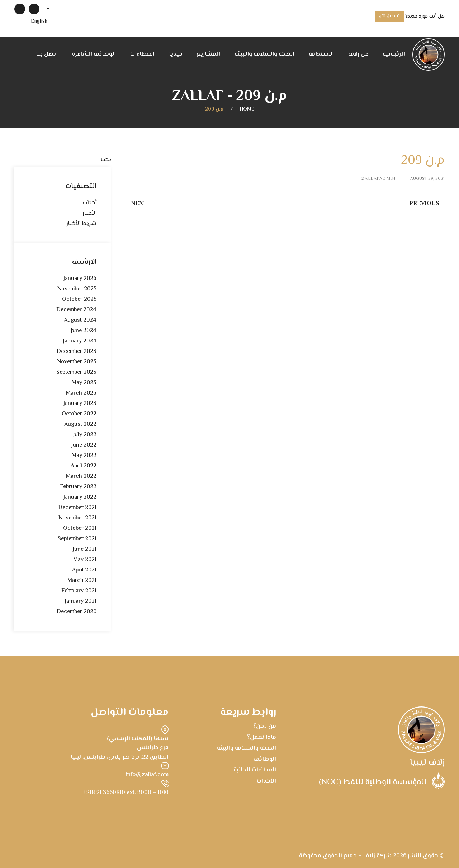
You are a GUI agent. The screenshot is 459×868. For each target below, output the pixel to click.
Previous (424, 204)
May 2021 (85, 560)
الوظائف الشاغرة (94, 54)
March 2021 (82, 581)
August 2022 (80, 424)
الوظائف (265, 759)
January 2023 (80, 404)
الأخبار (89, 213)
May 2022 (84, 456)
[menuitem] (39, 22)
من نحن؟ (265, 726)
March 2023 (81, 393)
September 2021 (77, 539)
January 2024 (80, 341)
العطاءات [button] (142, 54)
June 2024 (84, 331)
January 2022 (80, 497)
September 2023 (76, 372)
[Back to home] (429, 55)
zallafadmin (379, 179)
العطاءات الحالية (255, 770)
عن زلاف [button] (358, 54)
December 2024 (76, 310)
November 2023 (77, 362)
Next (139, 204)
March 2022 (81, 477)
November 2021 (77, 518)
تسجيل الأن (389, 16)
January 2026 (80, 279)
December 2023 (77, 352)
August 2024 (80, 320)
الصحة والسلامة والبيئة (264, 54)
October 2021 (80, 529)
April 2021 (84, 570)
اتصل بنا (47, 54)
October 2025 (79, 300)
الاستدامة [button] (321, 54)
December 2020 (77, 612)
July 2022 (85, 435)
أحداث (90, 203)
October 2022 (79, 414)
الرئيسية (394, 54)
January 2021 (81, 601)
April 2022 (84, 466)
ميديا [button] (176, 54)
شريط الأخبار (81, 224)
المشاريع (209, 54)
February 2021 (79, 591)
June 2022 (84, 445)
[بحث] (63, 160)
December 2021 (77, 508)
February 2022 (78, 487)
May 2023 (84, 383)
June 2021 (85, 549)
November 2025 (77, 289)
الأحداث (266, 781)
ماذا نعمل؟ (262, 737)
